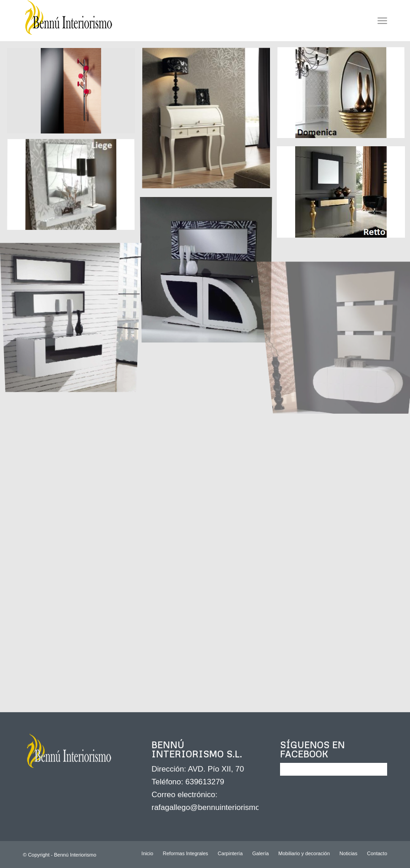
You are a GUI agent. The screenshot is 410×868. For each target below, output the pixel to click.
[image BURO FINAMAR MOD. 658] (209, 122)
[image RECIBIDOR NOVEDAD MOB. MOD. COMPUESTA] (209, 271)
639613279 (205, 782)
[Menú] (382, 21)
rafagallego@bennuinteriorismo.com (214, 807)
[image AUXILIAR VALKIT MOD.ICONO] (74, 94)
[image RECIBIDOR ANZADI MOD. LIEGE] (74, 189)
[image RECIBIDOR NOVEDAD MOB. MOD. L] (74, 313)
